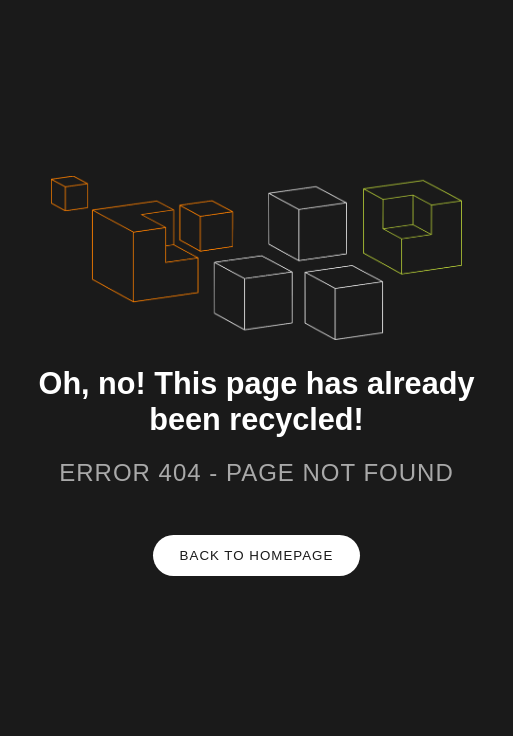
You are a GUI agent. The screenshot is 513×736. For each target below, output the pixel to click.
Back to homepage (257, 555)
